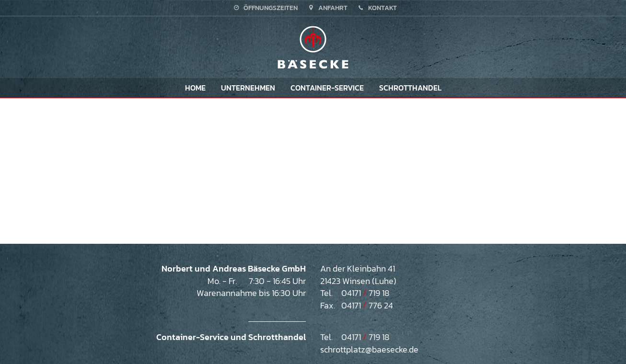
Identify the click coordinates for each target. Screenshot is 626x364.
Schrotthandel (410, 88)
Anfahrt (327, 8)
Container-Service (327, 88)
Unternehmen (248, 88)
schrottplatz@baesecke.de (369, 350)
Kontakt (377, 8)
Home (195, 88)
